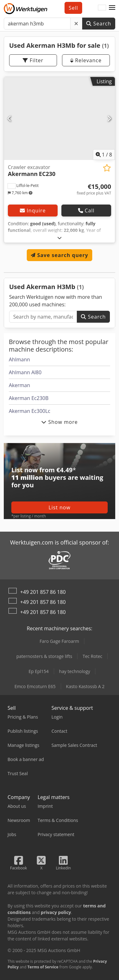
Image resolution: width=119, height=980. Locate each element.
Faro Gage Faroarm (59, 641)
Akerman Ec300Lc (30, 411)
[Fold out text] (60, 238)
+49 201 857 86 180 (43, 592)
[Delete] (76, 24)
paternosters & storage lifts (44, 656)
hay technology (75, 671)
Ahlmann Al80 (25, 372)
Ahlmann (19, 359)
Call (86, 211)
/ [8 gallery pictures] (104, 155)
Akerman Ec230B (29, 398)
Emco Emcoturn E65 (35, 686)
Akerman (20, 385)
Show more (59, 422)
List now (59, 507)
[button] (112, 8)
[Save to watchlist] (107, 168)
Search (99, 24)
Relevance (86, 60)
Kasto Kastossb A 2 (85, 686)
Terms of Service (43, 967)
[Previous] (10, 118)
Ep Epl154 (39, 671)
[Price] (94, 189)
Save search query (59, 255)
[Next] (109, 118)
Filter (33, 60)
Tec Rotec (92, 656)
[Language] (102, 8)
